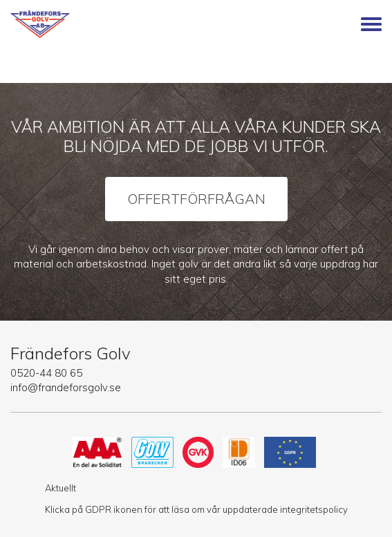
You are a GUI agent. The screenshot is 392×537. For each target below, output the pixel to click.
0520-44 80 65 (46, 373)
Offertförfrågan (196, 199)
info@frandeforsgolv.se (66, 387)
